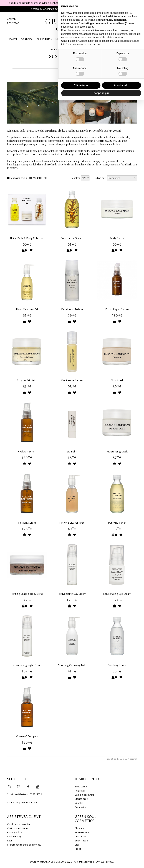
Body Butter (117, 238)
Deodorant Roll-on (72, 309)
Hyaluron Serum (27, 451)
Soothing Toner (117, 665)
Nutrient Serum (27, 523)
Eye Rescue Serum (72, 380)
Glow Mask (117, 380)
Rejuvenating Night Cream (27, 665)
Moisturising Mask (117, 451)
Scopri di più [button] (101, 93)
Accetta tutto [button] (122, 85)
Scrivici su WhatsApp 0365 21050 (24, 794)
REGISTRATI (13, 23)
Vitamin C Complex (27, 736)
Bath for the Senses (72, 238)
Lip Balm (72, 451)
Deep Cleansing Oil (27, 309)
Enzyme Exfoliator (27, 380)
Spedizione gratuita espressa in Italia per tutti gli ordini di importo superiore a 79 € (53, 3)
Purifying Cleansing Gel (72, 523)
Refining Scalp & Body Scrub (27, 594)
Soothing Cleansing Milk (72, 665)
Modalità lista (38, 178)
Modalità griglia (17, 178)
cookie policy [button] (87, 27)
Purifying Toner (117, 523)
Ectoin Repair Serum (117, 309)
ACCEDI (11, 19)
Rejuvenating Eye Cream (117, 594)
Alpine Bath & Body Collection (27, 238)
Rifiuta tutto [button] (81, 85)
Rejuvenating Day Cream (72, 594)
